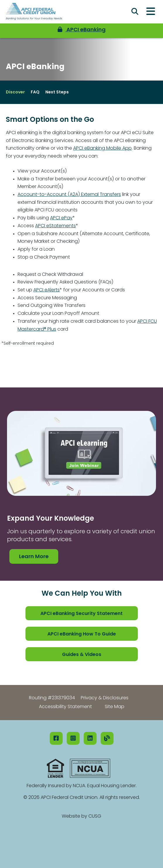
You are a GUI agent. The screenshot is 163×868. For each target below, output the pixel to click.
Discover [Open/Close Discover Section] (15, 92)
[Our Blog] (107, 738)
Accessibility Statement (65, 707)
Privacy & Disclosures (105, 698)
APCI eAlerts (47, 290)
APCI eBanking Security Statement (81, 614)
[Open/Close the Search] (135, 12)
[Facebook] (56, 738)
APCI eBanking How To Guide (82, 634)
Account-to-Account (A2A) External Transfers (69, 195)
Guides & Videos (82, 655)
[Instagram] (73, 738)
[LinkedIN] (90, 738)
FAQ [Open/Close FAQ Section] (35, 92)
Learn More (34, 557)
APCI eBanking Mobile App (102, 148)
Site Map (115, 707)
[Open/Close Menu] (151, 12)
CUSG (95, 816)
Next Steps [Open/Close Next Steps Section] (57, 92)
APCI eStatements (55, 226)
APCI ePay (61, 218)
